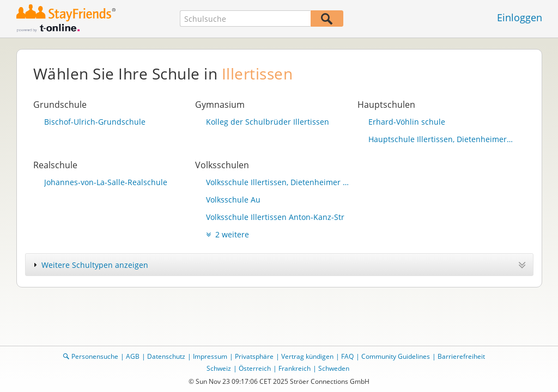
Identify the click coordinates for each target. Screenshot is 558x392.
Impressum (210, 356)
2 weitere (228, 234)
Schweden (334, 368)
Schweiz (219, 368)
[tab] (279, 265)
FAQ (347, 356)
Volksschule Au (233, 200)
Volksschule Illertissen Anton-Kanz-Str (275, 217)
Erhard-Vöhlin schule (407, 122)
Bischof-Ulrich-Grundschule (95, 122)
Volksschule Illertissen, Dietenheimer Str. (279, 182)
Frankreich (295, 368)
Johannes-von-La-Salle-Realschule (106, 182)
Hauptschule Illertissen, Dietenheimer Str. (441, 139)
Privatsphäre (254, 356)
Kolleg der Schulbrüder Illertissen (268, 122)
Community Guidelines (396, 356)
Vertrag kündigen (307, 356)
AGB (133, 356)
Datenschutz (166, 356)
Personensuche (95, 356)
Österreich (255, 368)
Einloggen (520, 17)
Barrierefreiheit (461, 356)
